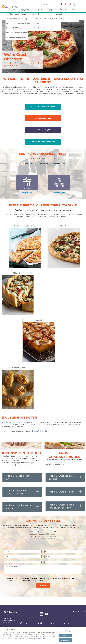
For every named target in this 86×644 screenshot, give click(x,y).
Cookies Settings (65, 631)
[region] (43, 635)
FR (70, 6)
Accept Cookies (65, 640)
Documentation (76, 611)
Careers (54, 623)
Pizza (26, 16)
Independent (27, 193)
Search (61, 4)
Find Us (41, 623)
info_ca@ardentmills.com (45, 538)
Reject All (65, 635)
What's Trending (50, 9)
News (73, 9)
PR (74, 6)
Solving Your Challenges (25, 9)
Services (63, 9)
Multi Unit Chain (59, 193)
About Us (40, 9)
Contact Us (26, 623)
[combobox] (53, 4)
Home (5, 16)
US (65, 6)
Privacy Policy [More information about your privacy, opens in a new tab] (41, 638)
